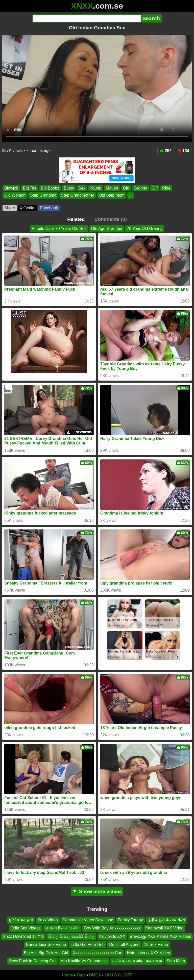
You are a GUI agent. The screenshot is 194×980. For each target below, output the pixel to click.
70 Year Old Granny (145, 229)
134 (183, 151)
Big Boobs (50, 188)
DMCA (95, 975)
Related (76, 219)
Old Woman (15, 195)
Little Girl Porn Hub (88, 944)
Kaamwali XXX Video (164, 928)
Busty (69, 188)
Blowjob (11, 188)
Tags (81, 975)
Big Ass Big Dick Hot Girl (46, 953)
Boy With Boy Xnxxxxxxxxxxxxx (112, 928)
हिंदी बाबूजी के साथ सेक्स (166, 920)
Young (96, 188)
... (131, 195)
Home (67, 975)
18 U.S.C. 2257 (118, 975)
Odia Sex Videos (26, 928)
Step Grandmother (78, 195)
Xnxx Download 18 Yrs (23, 936)
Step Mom (176, 961)
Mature (112, 188)
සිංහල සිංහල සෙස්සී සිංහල (71, 936)
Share (10, 208)
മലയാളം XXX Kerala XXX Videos (161, 936)
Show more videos (97, 891)
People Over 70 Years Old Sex (59, 229)
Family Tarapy (130, 920)
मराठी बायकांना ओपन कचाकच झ (137, 961)
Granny (140, 188)
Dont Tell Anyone (124, 944)
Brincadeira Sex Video (46, 944)
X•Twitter (28, 208)
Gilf (155, 188)
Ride (166, 188)
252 (166, 151)
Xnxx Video (48, 920)
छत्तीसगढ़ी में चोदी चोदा (62, 928)
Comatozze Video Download (88, 920)
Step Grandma (43, 195)
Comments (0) (111, 219)
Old (126, 188)
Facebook (49, 208)
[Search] (87, 18)
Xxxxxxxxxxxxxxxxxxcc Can (98, 953)
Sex (82, 188)
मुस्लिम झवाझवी (21, 920)
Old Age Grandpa (107, 229)
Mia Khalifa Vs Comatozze (84, 961)
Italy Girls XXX (112, 936)
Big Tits (30, 188)
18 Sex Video (156, 944)
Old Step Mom (112, 195)
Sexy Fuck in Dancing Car (32, 961)
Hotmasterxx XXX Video (148, 953)
